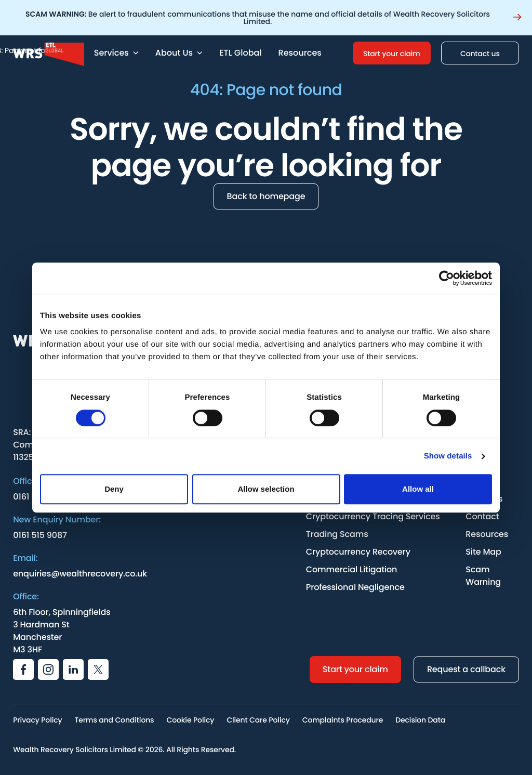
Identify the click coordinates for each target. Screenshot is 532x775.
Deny (114, 489)
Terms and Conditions (115, 720)
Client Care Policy (258, 720)
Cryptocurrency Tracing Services (373, 516)
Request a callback (466, 669)
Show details (448, 456)
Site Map (483, 552)
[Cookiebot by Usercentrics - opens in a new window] (447, 278)
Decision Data (420, 720)
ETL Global (240, 53)
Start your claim (392, 54)
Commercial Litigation (352, 569)
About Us (179, 53)
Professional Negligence (355, 587)
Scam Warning (483, 576)
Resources (300, 53)
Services (116, 53)
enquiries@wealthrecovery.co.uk (80, 574)
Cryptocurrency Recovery (358, 552)
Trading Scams (337, 534)
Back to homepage (266, 196)
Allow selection (266, 489)
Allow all (418, 489)
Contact (482, 516)
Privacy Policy (37, 720)
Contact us (480, 54)
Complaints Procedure (343, 720)
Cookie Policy (190, 720)
